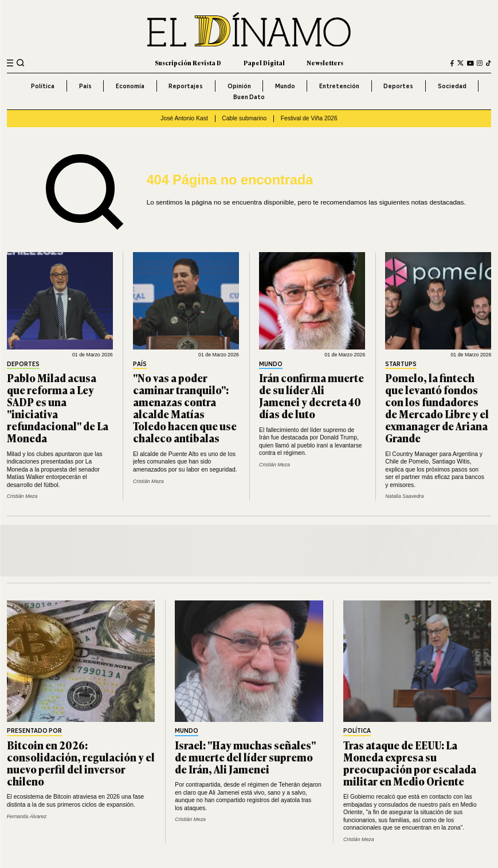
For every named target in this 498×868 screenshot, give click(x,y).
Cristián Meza (22, 496)
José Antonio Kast (184, 118)
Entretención (339, 86)
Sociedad (452, 86)
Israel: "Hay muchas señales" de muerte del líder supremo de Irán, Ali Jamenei (245, 757)
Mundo (285, 86)
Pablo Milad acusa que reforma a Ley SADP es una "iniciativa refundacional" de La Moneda (58, 408)
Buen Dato (249, 97)
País (85, 86)
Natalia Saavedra (404, 496)
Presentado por (34, 731)
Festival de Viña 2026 (309, 118)
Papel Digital (264, 63)
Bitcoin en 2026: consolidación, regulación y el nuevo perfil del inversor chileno (81, 763)
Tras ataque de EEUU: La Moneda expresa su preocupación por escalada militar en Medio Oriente (410, 763)
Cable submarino (244, 118)
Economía (130, 86)
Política (43, 86)
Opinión (239, 86)
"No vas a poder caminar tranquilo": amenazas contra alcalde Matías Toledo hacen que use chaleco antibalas (185, 408)
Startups (401, 365)
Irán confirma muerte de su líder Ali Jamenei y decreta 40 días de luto (311, 396)
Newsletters (325, 63)
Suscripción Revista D (188, 63)
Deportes (398, 86)
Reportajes (186, 86)
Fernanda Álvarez (27, 816)
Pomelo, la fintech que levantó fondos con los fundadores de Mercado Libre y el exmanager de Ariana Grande (437, 408)
